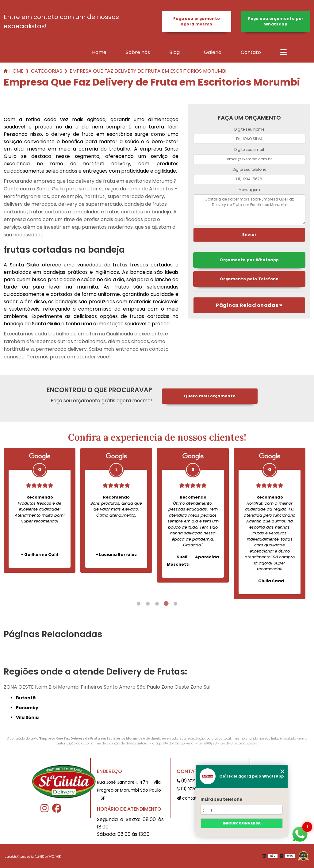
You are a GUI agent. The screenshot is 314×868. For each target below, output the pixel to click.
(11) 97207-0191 (192, 789)
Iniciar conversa (242, 823)
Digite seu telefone (249, 169)
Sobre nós (138, 52)
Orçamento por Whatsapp (249, 260)
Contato (251, 52)
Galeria (213, 52)
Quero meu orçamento (210, 396)
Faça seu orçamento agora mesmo (197, 21)
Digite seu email (249, 149)
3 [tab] (157, 604)
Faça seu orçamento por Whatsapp (276, 21)
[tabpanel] (40, 510)
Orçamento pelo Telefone (249, 279)
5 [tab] (175, 604)
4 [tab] (166, 604)
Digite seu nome (249, 129)
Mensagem (249, 190)
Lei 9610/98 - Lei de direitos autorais (228, 743)
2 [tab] (148, 604)
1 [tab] (139, 604)
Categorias (47, 71)
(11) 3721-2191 (191, 781)
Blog (174, 52)
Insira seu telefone (221, 799)
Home (99, 52)
